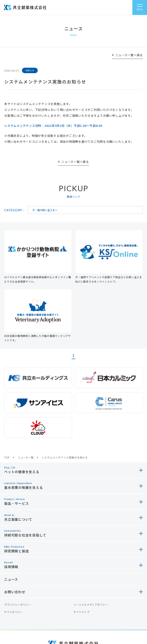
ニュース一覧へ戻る (129, 55)
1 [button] (73, 355)
